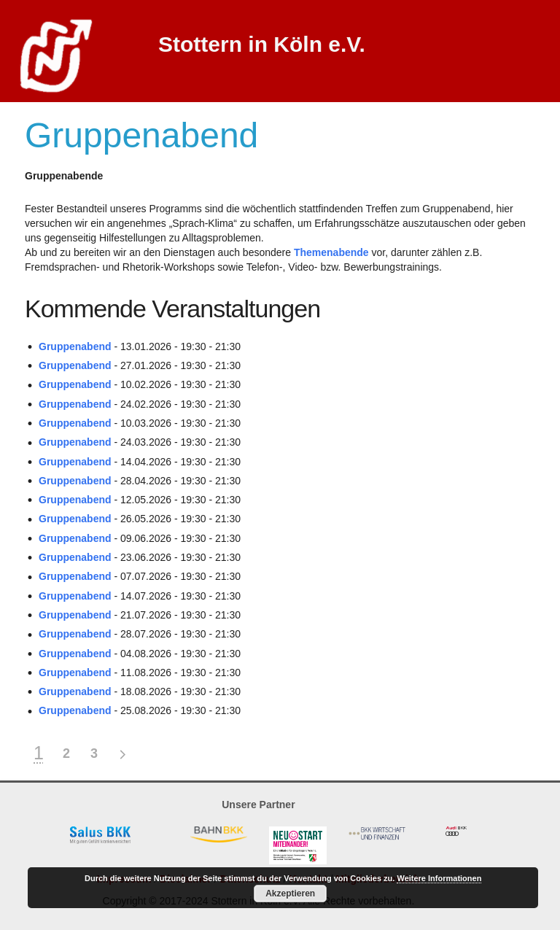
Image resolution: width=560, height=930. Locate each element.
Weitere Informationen (439, 878)
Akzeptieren (290, 894)
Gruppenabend (75, 346)
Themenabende (331, 252)
